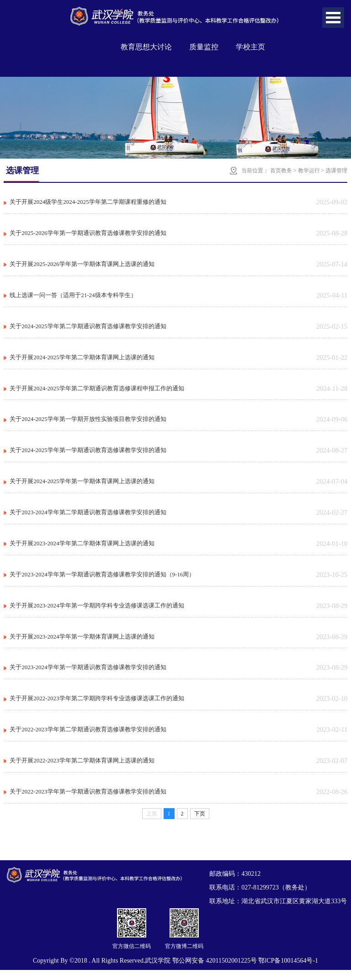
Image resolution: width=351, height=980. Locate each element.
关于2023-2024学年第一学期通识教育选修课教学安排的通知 (88, 675)
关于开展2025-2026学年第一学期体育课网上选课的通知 (82, 265)
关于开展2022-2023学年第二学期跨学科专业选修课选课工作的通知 (97, 707)
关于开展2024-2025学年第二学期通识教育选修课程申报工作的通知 (97, 391)
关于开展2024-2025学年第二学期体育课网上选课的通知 (82, 360)
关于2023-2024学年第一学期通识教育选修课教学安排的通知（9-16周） (102, 581)
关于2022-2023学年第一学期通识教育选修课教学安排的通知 (88, 802)
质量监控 (204, 47)
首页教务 (281, 170)
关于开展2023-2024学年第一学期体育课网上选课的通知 (82, 644)
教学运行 (309, 170)
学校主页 (250, 47)
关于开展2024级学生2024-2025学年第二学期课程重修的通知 (88, 202)
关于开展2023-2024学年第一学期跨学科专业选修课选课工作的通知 (97, 612)
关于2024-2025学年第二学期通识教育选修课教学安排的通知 (88, 328)
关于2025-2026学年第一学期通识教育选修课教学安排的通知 (88, 234)
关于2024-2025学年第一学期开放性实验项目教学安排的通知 (88, 423)
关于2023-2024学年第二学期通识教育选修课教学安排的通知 (88, 518)
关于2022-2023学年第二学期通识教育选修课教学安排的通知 (88, 738)
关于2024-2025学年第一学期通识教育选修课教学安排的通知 (88, 455)
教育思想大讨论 (146, 47)
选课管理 (336, 170)
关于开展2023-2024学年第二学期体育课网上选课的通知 (82, 549)
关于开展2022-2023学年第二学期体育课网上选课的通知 (82, 770)
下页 (200, 824)
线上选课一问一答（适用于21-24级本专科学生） (73, 297)
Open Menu (333, 18)
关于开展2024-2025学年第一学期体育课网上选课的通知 (82, 486)
